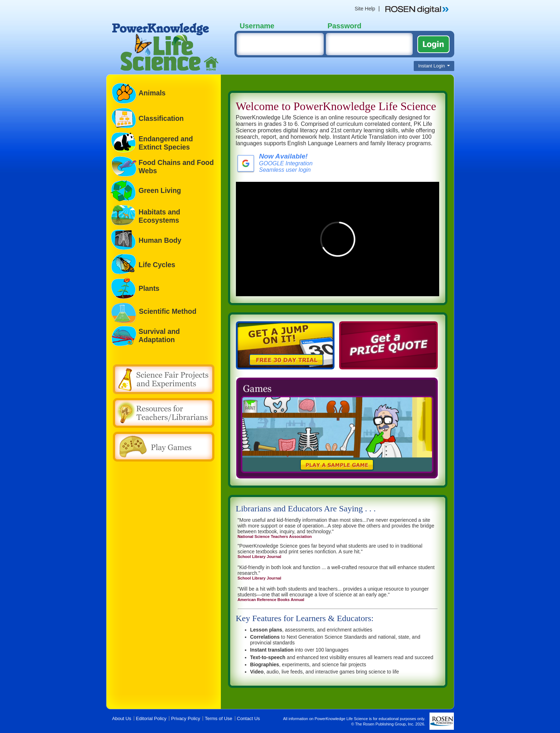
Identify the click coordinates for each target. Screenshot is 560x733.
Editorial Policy (151, 718)
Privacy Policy (186, 718)
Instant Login (434, 66)
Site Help (365, 9)
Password (345, 26)
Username (257, 26)
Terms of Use (219, 718)
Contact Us (248, 718)
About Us (122, 718)
